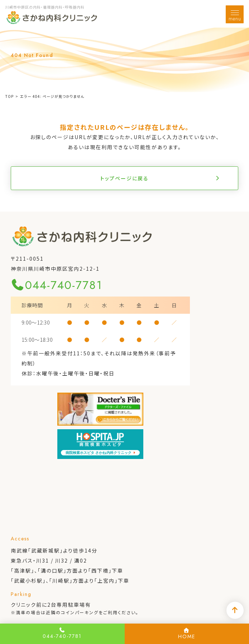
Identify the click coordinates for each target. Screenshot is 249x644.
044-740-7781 (57, 285)
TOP (9, 96)
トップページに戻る (125, 178)
